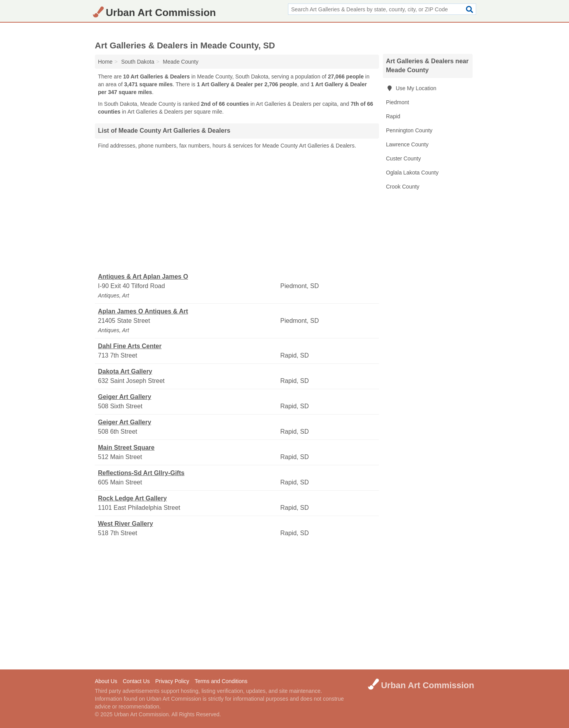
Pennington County (409, 130)
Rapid (393, 116)
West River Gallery (125, 524)
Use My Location (411, 88)
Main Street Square (126, 448)
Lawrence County (407, 144)
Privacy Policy (172, 681)
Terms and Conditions (221, 681)
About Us (106, 681)
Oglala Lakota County (412, 173)
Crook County (403, 187)
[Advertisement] (237, 211)
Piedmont (397, 102)
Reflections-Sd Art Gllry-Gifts (141, 473)
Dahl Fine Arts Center (130, 346)
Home (105, 62)
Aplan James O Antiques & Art (143, 311)
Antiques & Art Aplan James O (143, 277)
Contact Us (136, 681)
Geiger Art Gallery (124, 397)
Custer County (403, 158)
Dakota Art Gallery (125, 371)
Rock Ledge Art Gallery (132, 498)
